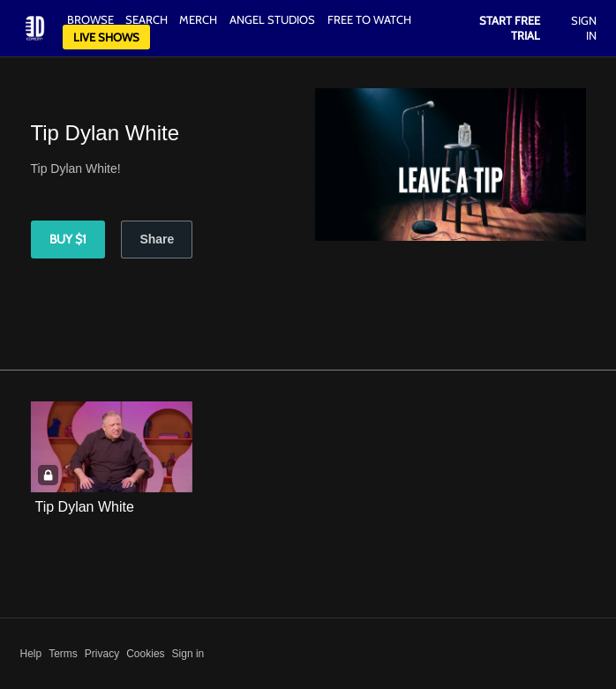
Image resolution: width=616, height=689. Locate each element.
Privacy (102, 654)
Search (148, 19)
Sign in (188, 654)
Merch (198, 19)
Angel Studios (272, 19)
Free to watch (369, 19)
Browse (92, 19)
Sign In (584, 28)
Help (31, 654)
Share (157, 239)
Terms (63, 654)
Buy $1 (68, 239)
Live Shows (106, 37)
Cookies (145, 654)
